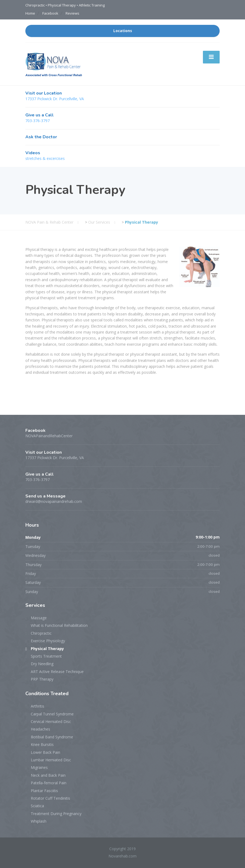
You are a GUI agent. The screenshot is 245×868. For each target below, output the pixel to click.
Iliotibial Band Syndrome (52, 737)
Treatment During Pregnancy (56, 814)
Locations (123, 31)
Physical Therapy (47, 649)
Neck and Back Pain (48, 775)
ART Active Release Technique (57, 672)
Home (30, 13)
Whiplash (39, 821)
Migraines (39, 767)
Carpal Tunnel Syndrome (52, 714)
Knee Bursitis (42, 744)
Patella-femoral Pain (49, 783)
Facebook (50, 13)
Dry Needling (42, 664)
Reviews (72, 13)
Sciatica (37, 806)
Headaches (40, 729)
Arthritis (38, 706)
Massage (39, 618)
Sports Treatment (46, 656)
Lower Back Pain (45, 752)
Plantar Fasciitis (44, 791)
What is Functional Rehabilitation (59, 625)
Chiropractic (41, 633)
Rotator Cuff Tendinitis (50, 798)
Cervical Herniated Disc (51, 721)
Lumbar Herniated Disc (51, 760)
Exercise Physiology (48, 641)
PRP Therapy (42, 679)
